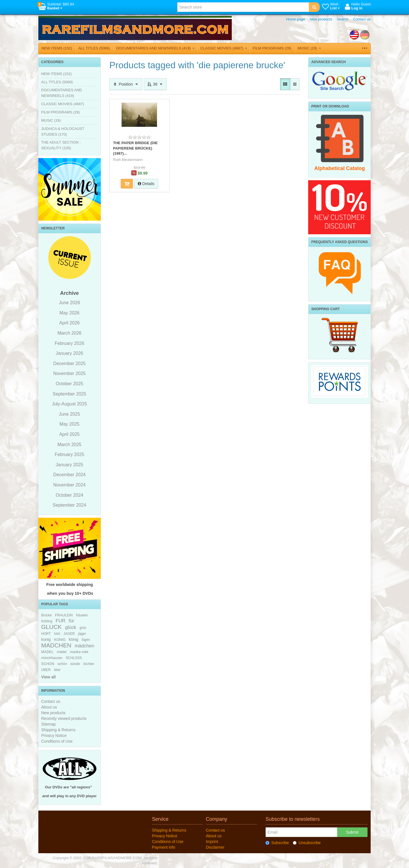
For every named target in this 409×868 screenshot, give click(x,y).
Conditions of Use (57, 741)
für (72, 621)
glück (71, 627)
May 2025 (69, 424)
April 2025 (69, 434)
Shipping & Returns (58, 730)
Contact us (362, 19)
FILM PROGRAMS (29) (272, 48)
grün (83, 628)
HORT (46, 634)
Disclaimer (215, 847)
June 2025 (69, 414)
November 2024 (70, 485)
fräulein (82, 615)
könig (73, 639)
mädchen (84, 646)
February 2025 (69, 454)
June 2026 (69, 303)
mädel (62, 652)
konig (46, 639)
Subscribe (277, 843)
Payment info (164, 847)
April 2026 (69, 323)
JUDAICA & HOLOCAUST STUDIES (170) (63, 131)
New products (321, 19)
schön (62, 664)
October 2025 (69, 384)
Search (343, 19)
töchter (89, 664)
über (57, 670)
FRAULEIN (64, 615)
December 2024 (70, 475)
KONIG (60, 640)
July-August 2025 (70, 404)
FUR (61, 621)
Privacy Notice (54, 736)
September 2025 (69, 394)
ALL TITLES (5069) (94, 48)
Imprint (212, 842)
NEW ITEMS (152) (57, 48)
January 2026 (69, 353)
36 (155, 84)
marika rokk (79, 652)
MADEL (47, 652)
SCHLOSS (74, 658)
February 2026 (69, 343)
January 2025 (69, 465)
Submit (352, 832)
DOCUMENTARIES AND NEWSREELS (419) (155, 48)
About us (49, 707)
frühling (47, 621)
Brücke (46, 615)
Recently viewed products (64, 718)
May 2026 (69, 313)
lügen (86, 640)
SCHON (48, 664)
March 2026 (69, 333)
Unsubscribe (307, 843)
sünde (75, 664)
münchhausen (52, 658)
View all (48, 677)
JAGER (69, 634)
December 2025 (70, 363)
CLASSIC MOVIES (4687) (224, 48)
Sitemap (48, 724)
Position (126, 84)
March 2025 (69, 445)
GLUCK (51, 627)
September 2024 (69, 505)
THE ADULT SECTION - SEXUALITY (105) (61, 145)
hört (57, 634)
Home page (296, 19)
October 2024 (69, 495)
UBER (46, 670)
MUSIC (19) (309, 48)
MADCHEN (56, 645)
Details (146, 184)
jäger (82, 634)
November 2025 (70, 373)
